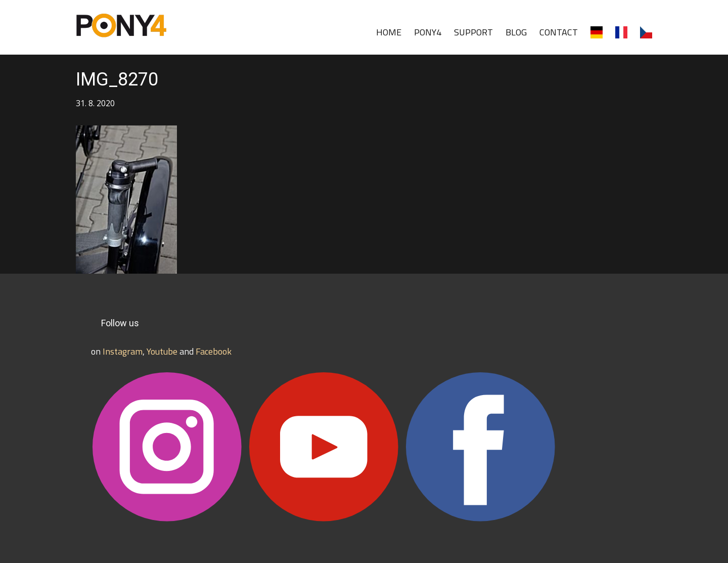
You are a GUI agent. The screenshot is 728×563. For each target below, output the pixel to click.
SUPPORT (473, 32)
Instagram (123, 351)
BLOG (516, 32)
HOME (389, 32)
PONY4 (428, 32)
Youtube (162, 351)
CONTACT (559, 32)
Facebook (214, 351)
